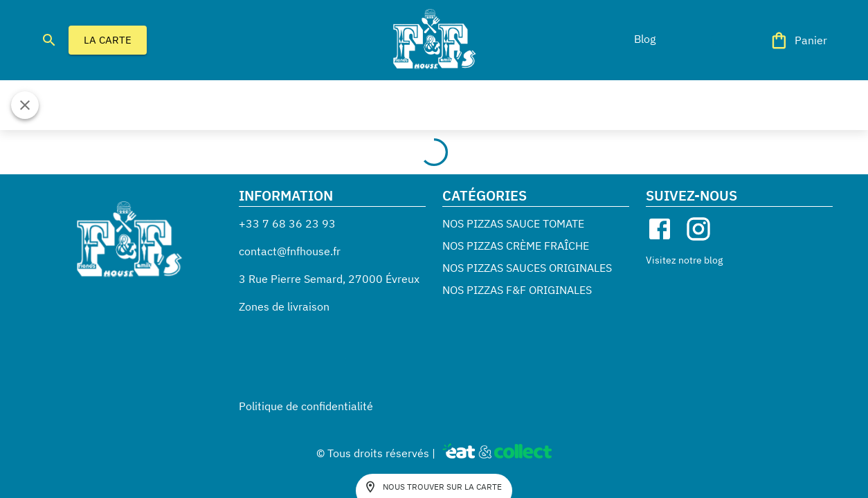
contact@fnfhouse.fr (290, 251)
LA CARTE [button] (108, 40)
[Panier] (799, 40)
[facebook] (660, 229)
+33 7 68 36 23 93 (287, 223)
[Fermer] (25, 105)
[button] (644, 39)
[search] (49, 40)
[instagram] (698, 229)
